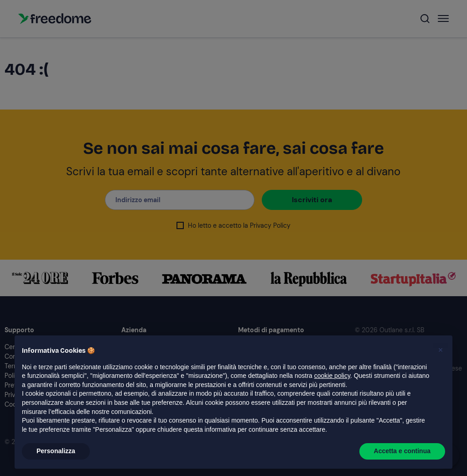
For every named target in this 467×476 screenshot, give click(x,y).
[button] (441, 350)
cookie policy (332, 376)
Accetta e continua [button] (402, 451)
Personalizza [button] (56, 451)
